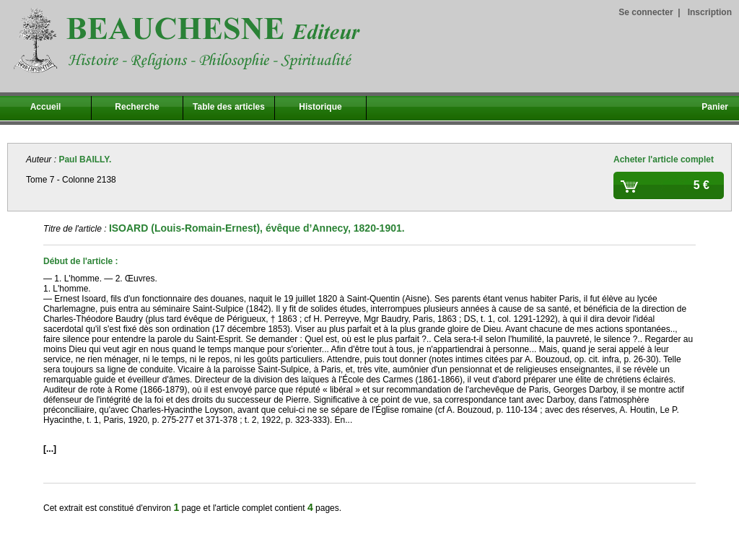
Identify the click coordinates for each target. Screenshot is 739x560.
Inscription (710, 12)
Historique (320, 107)
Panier (715, 107)
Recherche (137, 107)
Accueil (46, 107)
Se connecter (646, 12)
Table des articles (229, 107)
